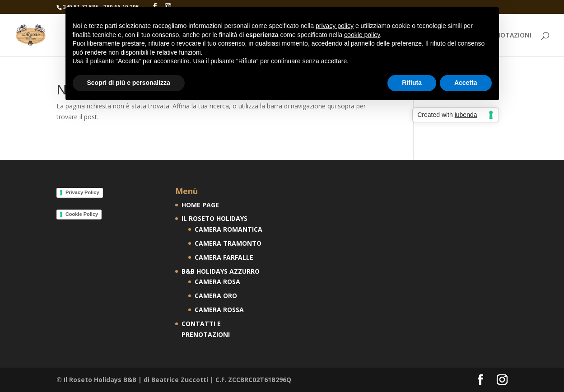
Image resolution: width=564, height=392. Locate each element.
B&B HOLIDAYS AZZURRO (221, 271)
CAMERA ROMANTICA (228, 229)
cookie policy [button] (362, 35)
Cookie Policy (82, 214)
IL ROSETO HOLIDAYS (214, 218)
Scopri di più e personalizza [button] (129, 83)
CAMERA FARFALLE (224, 257)
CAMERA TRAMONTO (228, 243)
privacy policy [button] (335, 26)
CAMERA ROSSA (219, 310)
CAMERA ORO (216, 296)
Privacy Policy (82, 192)
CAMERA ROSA (217, 282)
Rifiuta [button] (412, 83)
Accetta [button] (466, 83)
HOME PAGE (200, 205)
